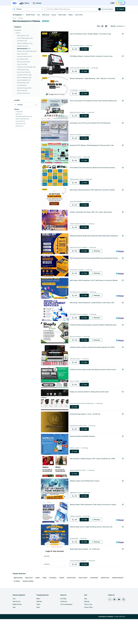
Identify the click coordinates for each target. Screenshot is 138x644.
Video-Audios (62, 15)
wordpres (62, 603)
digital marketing (18, 603)
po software (17, 606)
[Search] (120, 9)
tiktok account (29, 603)
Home (14, 43)
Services (21, 43)
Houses (54, 15)
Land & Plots (79, 15)
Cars (39, 15)
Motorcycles (46, 15)
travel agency (53, 603)
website (38, 603)
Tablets (71, 15)
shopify (44, 603)
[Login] (113, 3)
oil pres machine (83, 603)
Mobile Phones (31, 15)
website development (118, 603)
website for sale (105, 603)
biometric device (71, 603)
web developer (94, 603)
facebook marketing (28, 606)
